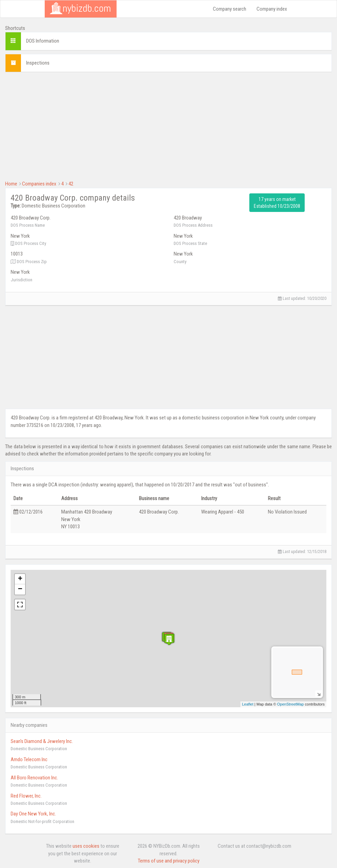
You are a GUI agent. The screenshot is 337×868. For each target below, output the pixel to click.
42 (71, 184)
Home (11, 184)
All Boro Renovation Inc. (34, 778)
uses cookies (86, 846)
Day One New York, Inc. (33, 814)
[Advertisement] (168, 125)
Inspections (38, 63)
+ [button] (20, 579)
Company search (230, 9)
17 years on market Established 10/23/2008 (277, 203)
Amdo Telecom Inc (29, 759)
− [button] (20, 589)
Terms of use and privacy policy (169, 861)
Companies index (39, 184)
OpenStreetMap (291, 704)
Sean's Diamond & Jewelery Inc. (42, 741)
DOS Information (43, 41)
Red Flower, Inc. (26, 796)
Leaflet (248, 704)
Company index (272, 9)
